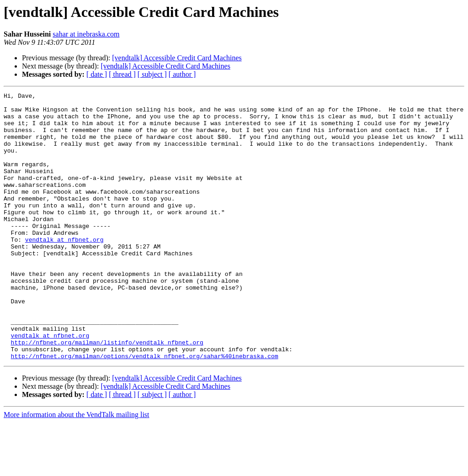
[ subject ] (152, 74)
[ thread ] (122, 74)
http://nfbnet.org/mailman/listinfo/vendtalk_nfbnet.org (107, 393)
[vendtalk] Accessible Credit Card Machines (177, 58)
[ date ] (97, 74)
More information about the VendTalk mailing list (77, 468)
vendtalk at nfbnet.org (64, 270)
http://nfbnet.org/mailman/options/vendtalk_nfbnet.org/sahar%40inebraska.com (145, 409)
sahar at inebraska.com (86, 34)
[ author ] (182, 74)
